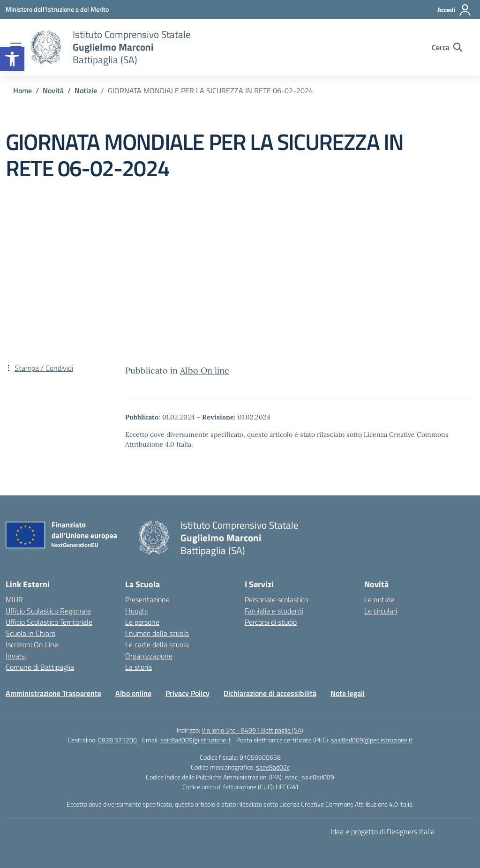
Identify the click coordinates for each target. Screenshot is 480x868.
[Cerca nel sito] (447, 47)
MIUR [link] (14, 599)
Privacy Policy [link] (187, 693)
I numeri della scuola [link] (157, 633)
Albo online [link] (133, 693)
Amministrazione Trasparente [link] (53, 693)
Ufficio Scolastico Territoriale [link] (49, 622)
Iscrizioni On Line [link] (32, 644)
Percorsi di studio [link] (271, 622)
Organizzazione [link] (149, 656)
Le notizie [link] (379, 599)
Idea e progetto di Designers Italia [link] (382, 831)
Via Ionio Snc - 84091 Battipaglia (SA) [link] (252, 730)
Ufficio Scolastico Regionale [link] (48, 611)
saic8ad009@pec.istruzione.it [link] (372, 740)
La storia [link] (139, 667)
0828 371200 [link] (117, 740)
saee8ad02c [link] (273, 767)
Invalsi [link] (16, 656)
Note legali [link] (348, 693)
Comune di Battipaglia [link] (40, 667)
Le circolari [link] (381, 611)
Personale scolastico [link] (276, 599)
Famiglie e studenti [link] (274, 611)
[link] (12, 59)
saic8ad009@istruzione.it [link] (196, 740)
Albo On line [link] (205, 370)
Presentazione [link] (147, 599)
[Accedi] (454, 10)
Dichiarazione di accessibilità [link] (270, 693)
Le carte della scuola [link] (157, 644)
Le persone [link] (142, 622)
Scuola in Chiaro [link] (30, 633)
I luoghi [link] (136, 611)
